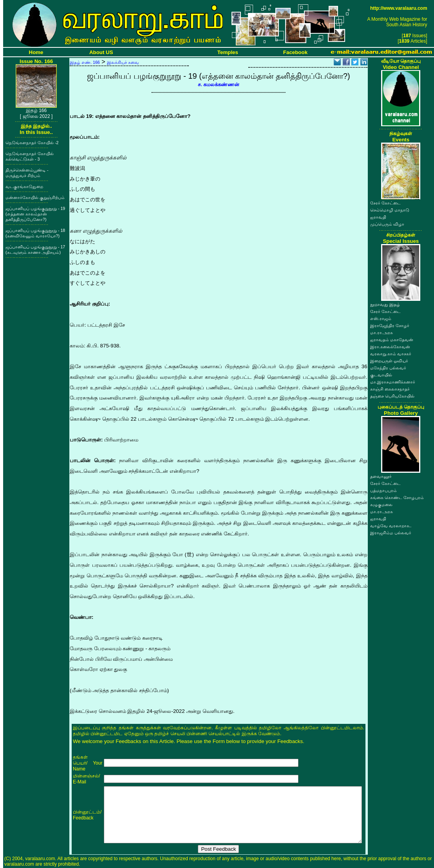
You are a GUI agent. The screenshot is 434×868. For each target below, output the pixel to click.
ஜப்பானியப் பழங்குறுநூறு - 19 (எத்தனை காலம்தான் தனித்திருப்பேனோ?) (35, 214)
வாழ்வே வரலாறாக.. (391, 526)
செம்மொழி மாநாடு (390, 210)
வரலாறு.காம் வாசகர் (391, 354)
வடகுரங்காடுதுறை (24, 186)
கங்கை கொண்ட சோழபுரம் (397, 497)
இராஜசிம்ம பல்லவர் (391, 533)
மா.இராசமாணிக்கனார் (393, 382)
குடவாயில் (381, 375)
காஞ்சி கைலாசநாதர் (390, 389)
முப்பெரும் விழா (387, 224)
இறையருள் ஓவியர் (389, 361)
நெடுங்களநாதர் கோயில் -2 (32, 143)
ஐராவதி (378, 217)
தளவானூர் (381, 476)
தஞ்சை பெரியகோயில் (392, 396)
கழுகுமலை (381, 505)
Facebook (295, 52)
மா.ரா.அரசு (382, 333)
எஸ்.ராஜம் (381, 318)
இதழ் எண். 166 (85, 62)
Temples (228, 52)
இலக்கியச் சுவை (123, 62)
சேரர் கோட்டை (385, 203)
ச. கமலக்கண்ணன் (219, 84)
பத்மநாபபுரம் (383, 490)
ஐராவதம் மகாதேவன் (392, 340)
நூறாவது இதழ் (385, 304)
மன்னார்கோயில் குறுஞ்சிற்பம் (35, 197)
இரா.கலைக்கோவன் (390, 347)
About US (101, 52)
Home (36, 52)
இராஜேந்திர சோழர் (390, 325)
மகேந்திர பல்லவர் (388, 368)
